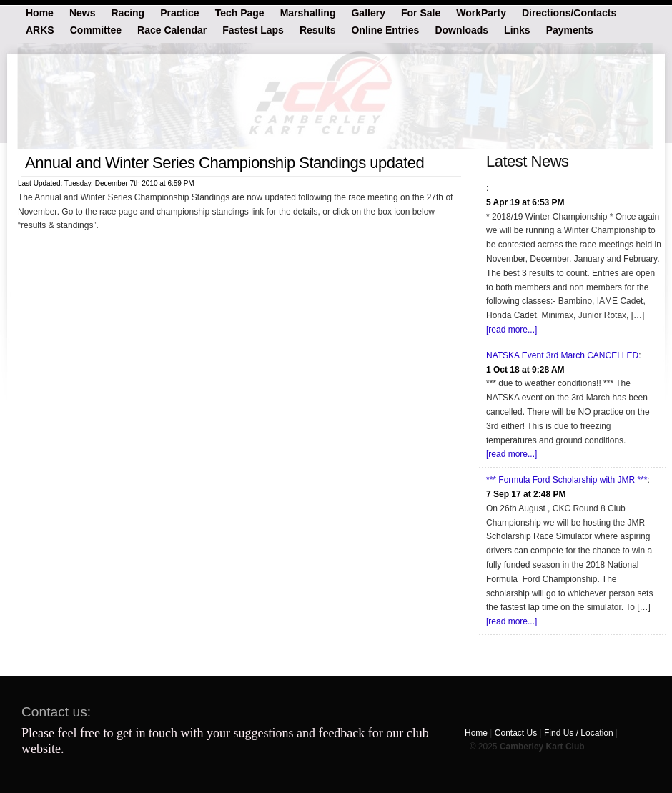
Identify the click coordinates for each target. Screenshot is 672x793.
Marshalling (308, 12)
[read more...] (512, 330)
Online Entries (385, 29)
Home (40, 12)
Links (517, 29)
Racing (128, 12)
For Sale (421, 12)
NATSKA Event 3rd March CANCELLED (562, 355)
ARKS (40, 29)
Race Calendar (172, 29)
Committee (96, 29)
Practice (179, 12)
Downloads (461, 29)
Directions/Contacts (569, 12)
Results (318, 29)
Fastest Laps (253, 29)
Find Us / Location (579, 733)
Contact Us (516, 733)
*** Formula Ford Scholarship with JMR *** (567, 480)
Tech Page (240, 12)
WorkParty (481, 12)
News (83, 12)
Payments (570, 29)
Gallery (368, 12)
